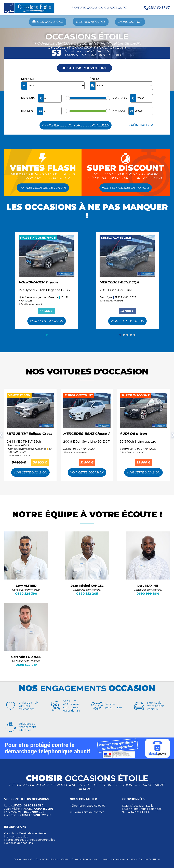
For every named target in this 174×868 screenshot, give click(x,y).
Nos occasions (44, 22)
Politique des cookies (18, 844)
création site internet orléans (123, 860)
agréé (146, 860)
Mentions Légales (16, 837)
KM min (27, 112)
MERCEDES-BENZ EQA (119, 283)
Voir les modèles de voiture (43, 188)
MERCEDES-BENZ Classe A (87, 434)
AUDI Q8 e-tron (133, 434)
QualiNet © (154, 860)
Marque (28, 80)
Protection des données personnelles (30, 840)
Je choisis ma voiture (85, 69)
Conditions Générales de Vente (25, 834)
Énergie (97, 80)
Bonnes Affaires (91, 22)
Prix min (28, 99)
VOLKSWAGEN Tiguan (38, 283)
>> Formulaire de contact (87, 813)
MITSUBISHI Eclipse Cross (30, 434)
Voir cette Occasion (47, 322)
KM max (119, 112)
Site (141, 860)
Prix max (120, 99)
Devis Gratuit (133, 22)
